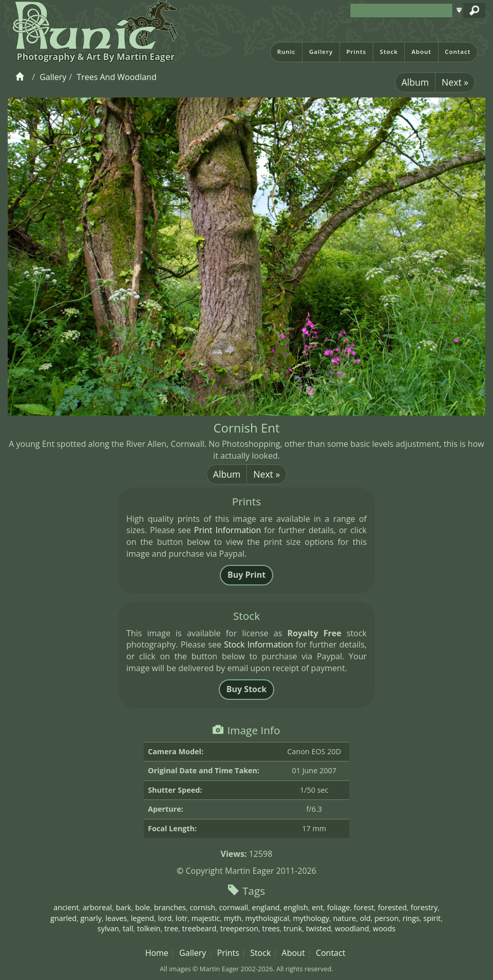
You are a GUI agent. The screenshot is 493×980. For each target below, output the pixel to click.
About (421, 52)
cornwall (233, 907)
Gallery (321, 52)
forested (392, 907)
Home (157, 953)
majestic (206, 918)
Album (415, 82)
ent (317, 907)
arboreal (97, 907)
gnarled (63, 918)
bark (123, 907)
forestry (424, 907)
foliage (339, 907)
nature (344, 918)
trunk (293, 928)
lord (165, 918)
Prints (356, 52)
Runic (287, 52)
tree (171, 928)
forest (364, 907)
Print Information (227, 530)
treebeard (200, 928)
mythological (267, 918)
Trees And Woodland (116, 77)
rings (411, 918)
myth (233, 918)
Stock (389, 52)
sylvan (108, 928)
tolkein (149, 928)
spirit (432, 918)
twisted (319, 928)
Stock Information (258, 644)
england (266, 907)
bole (143, 907)
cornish (202, 907)
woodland (352, 928)
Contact (458, 52)
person (386, 918)
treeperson (239, 928)
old (365, 918)
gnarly (91, 918)
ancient (66, 907)
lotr (182, 918)
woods (384, 928)
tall (128, 928)
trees (271, 928)
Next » (455, 82)
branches (170, 907)
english (296, 907)
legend (143, 918)
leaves (116, 918)
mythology (311, 918)
